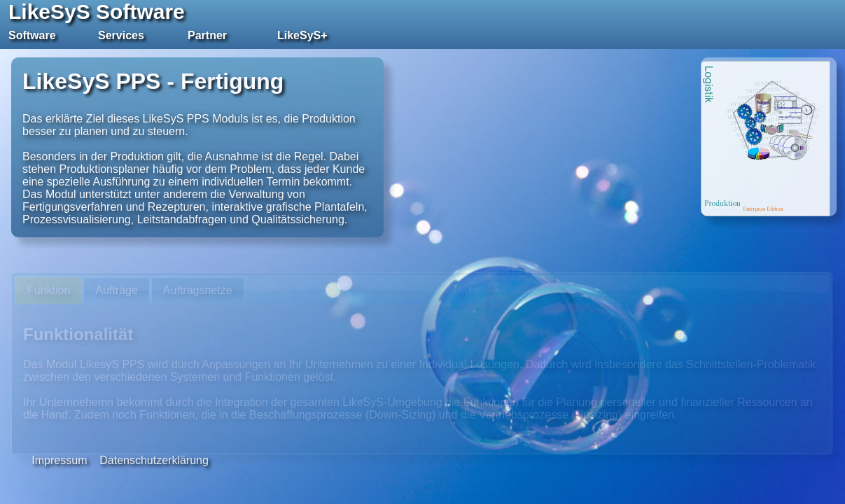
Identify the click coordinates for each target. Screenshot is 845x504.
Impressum (59, 460)
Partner (207, 35)
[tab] (49, 291)
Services (121, 35)
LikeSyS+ (302, 35)
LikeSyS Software (97, 12)
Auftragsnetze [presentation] (198, 290)
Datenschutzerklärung (154, 460)
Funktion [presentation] (49, 290)
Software (32, 35)
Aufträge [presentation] (116, 290)
